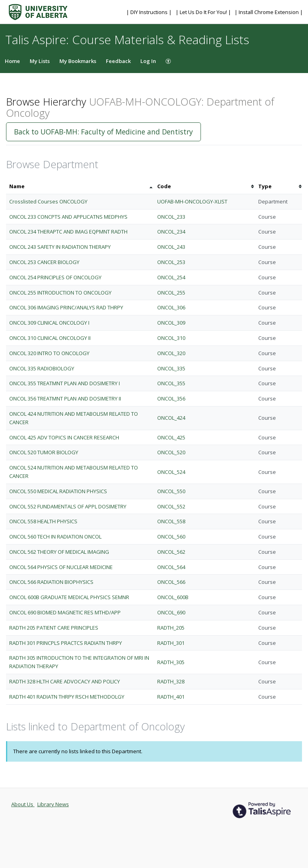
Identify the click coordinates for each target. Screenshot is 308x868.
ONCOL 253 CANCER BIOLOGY (44, 262)
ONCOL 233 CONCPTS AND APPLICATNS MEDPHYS (68, 217)
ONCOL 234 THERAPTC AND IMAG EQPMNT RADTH (68, 232)
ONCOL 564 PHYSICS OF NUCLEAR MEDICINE (61, 567)
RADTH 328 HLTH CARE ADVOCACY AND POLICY (65, 681)
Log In (148, 61)
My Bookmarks (78, 61)
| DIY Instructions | (150, 12)
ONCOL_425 (171, 437)
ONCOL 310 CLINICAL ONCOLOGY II (50, 338)
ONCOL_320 (171, 353)
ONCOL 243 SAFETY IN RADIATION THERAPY (60, 247)
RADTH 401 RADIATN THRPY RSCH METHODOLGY (67, 697)
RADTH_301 (171, 643)
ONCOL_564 (171, 567)
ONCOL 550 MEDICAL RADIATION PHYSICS (58, 491)
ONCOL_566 (171, 582)
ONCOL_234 (171, 232)
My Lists (40, 61)
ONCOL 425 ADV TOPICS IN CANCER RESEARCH (64, 437)
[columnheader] (80, 186)
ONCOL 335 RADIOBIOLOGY (42, 368)
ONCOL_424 (171, 418)
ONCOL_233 (171, 217)
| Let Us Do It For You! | (204, 12)
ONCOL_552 (171, 506)
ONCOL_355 (171, 383)
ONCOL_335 (171, 368)
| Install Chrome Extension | (269, 12)
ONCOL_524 (171, 472)
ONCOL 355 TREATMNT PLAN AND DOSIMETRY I (65, 383)
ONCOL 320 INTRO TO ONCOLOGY (49, 353)
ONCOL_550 (171, 491)
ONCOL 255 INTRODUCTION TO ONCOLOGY (60, 293)
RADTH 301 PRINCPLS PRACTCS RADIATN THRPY (66, 643)
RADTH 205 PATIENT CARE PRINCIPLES (54, 628)
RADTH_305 (171, 662)
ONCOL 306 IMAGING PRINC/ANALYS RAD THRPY (66, 307)
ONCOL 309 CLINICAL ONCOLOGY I (49, 323)
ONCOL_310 (171, 338)
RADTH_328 (171, 681)
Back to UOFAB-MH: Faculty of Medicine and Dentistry (103, 132)
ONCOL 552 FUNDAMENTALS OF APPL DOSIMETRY (68, 506)
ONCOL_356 (171, 398)
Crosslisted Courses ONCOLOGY (48, 201)
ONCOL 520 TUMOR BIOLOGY (44, 452)
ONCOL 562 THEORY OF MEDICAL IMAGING (59, 552)
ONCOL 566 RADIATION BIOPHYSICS (51, 582)
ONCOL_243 (171, 247)
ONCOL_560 (171, 537)
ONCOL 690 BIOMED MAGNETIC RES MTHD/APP (65, 612)
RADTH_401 (171, 697)
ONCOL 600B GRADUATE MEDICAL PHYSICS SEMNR (69, 597)
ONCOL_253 (171, 262)
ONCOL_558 (171, 521)
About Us (23, 804)
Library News (53, 804)
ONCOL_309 (171, 323)
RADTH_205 (171, 628)
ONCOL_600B (173, 597)
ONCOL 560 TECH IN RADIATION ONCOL (55, 537)
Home (12, 61)
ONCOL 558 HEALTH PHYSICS (43, 521)
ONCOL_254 (171, 277)
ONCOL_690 (171, 612)
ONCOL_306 (171, 307)
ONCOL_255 (171, 293)
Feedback (118, 61)
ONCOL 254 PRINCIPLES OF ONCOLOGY (55, 277)
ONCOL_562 (171, 552)
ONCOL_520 (171, 452)
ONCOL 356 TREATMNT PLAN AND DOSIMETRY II (65, 398)
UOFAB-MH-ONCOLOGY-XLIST (192, 201)
